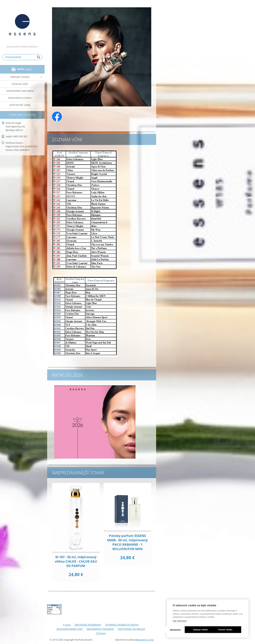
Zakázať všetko (226, 621)
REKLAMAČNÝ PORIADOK (100, 629)
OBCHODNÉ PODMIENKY (88, 625)
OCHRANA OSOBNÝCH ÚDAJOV (122, 625)
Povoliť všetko (208, 630)
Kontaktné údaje (20, 105)
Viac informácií (180, 613)
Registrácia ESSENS (20, 98)
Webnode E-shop (144, 640)
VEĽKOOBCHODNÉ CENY (70, 629)
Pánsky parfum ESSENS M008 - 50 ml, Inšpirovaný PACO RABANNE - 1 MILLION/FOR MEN (127, 542)
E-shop (67, 625)
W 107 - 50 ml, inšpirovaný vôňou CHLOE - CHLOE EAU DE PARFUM (76, 561)
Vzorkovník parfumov (20, 91)
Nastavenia (190, 621)
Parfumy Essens (20, 77)
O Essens (101, 633)
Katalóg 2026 (20, 84)
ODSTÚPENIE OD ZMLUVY (131, 629)
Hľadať (39, 57)
